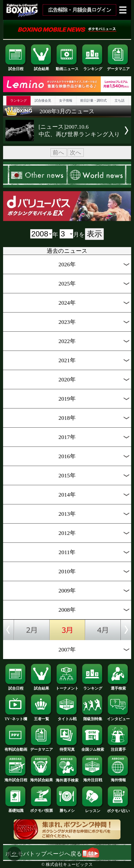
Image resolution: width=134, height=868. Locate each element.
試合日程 (16, 67)
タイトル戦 (67, 717)
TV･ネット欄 (16, 717)
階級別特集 (93, 717)
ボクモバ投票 (42, 809)
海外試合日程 (16, 778)
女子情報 (66, 101)
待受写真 (67, 748)
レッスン (93, 809)
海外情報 (118, 778)
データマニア (118, 67)
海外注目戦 (93, 778)
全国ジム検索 (93, 748)
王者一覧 (42, 717)
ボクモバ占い (118, 809)
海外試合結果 (42, 778)
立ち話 (120, 101)
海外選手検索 (67, 778)
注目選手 (118, 748)
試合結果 (42, 67)
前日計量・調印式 (93, 101)
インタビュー (118, 717)
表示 (94, 234)
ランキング (93, 67)
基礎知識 (16, 809)
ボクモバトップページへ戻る (52, 854)
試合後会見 (43, 101)
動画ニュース (67, 67)
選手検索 (118, 687)
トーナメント (67, 687)
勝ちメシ (67, 809)
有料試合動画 (16, 748)
